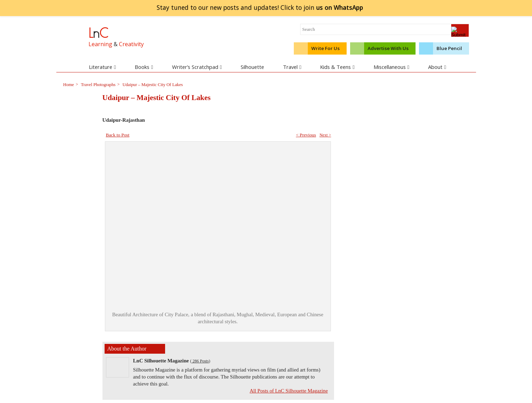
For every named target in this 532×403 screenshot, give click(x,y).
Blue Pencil (449, 48)
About (437, 67)
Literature (102, 67)
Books (144, 67)
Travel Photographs (98, 85)
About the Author (127, 349)
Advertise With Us (388, 48)
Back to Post (118, 135)
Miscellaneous (391, 67)
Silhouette (252, 67)
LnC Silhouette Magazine (161, 361)
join (339, 7)
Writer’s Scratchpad (197, 67)
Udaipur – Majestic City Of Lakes (152, 85)
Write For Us (325, 48)
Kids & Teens (337, 67)
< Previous (306, 135)
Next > (325, 135)
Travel (292, 67)
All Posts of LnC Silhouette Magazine (289, 391)
